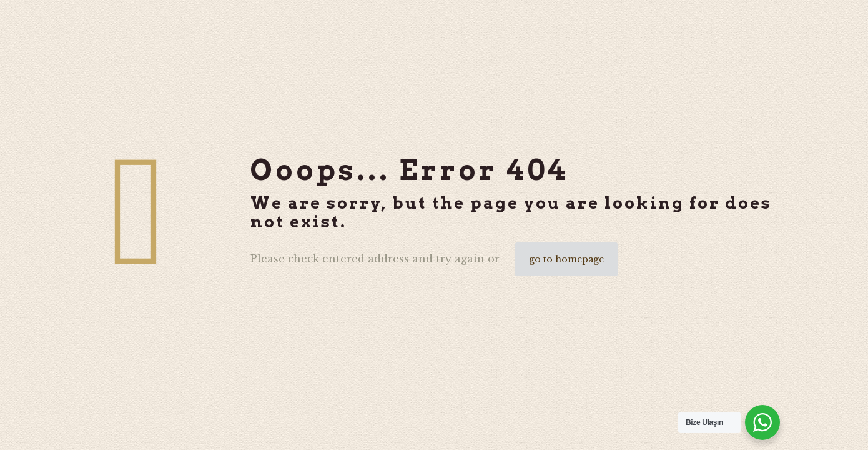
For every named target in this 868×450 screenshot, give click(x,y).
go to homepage (566, 259)
